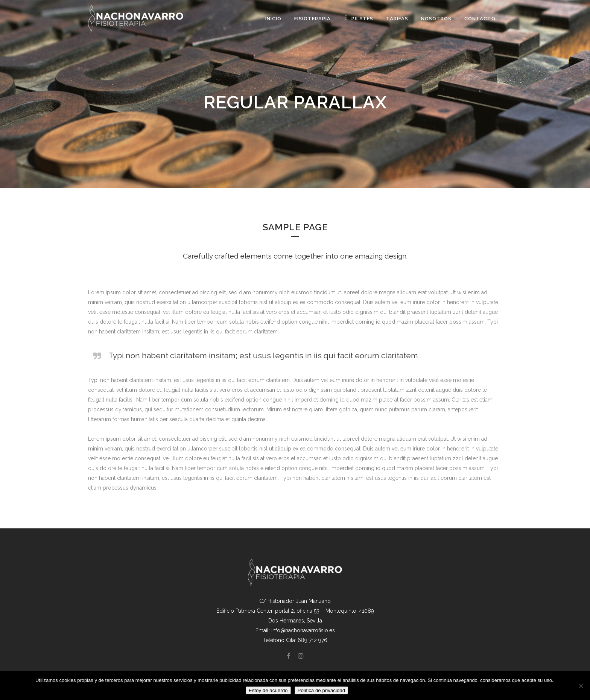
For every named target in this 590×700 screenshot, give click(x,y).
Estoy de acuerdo (268, 690)
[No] (581, 686)
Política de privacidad (322, 690)
